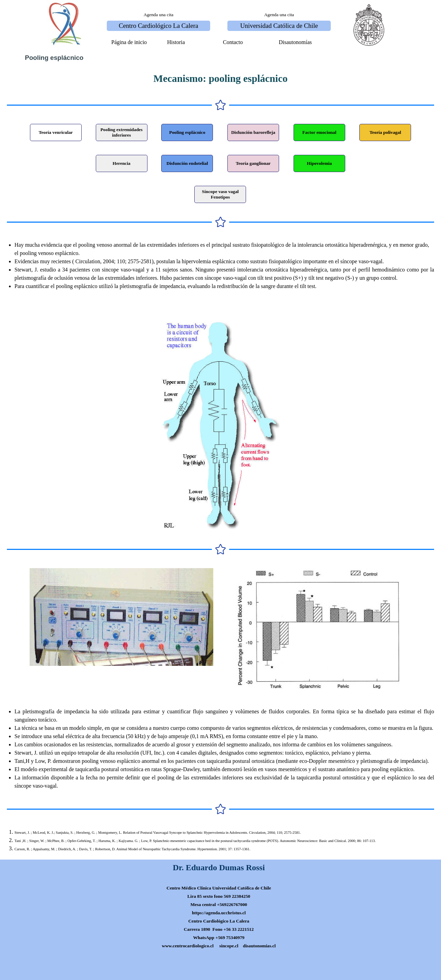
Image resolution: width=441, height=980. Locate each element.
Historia (176, 42)
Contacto (233, 42)
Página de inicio (129, 42)
